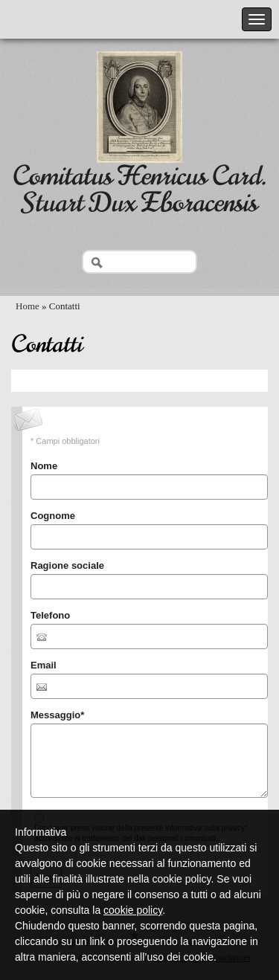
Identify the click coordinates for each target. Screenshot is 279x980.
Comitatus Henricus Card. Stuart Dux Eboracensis (139, 189)
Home (28, 306)
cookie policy (133, 910)
